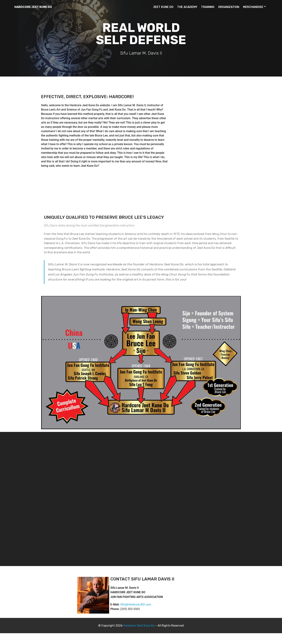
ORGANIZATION (229, 7)
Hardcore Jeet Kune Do (139, 626)
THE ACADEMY (187, 7)
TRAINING (208, 7)
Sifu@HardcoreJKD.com (136, 604)
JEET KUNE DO (163, 7)
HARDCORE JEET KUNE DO (33, 7)
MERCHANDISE (253, 7)
